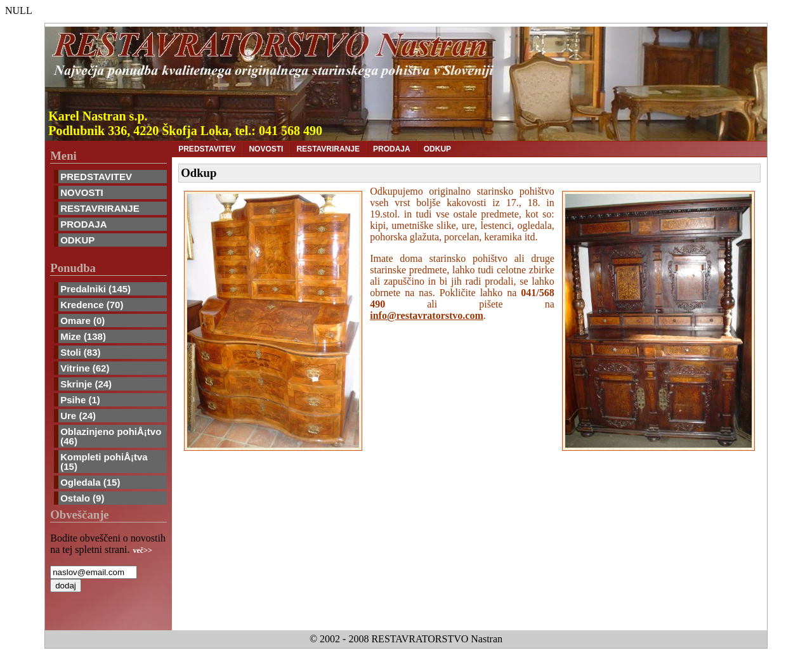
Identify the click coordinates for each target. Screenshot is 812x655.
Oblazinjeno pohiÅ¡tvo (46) (111, 436)
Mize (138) (83, 336)
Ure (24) (78, 416)
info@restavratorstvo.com (427, 315)
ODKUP (77, 240)
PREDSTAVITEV (96, 177)
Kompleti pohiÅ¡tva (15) (104, 462)
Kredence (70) (92, 305)
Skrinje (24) (86, 384)
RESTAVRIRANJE (100, 208)
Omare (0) (82, 321)
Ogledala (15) (90, 482)
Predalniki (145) (95, 289)
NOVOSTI (82, 192)
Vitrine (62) (85, 368)
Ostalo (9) (82, 498)
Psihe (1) (80, 400)
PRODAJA (83, 224)
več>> (143, 550)
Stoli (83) (80, 352)
